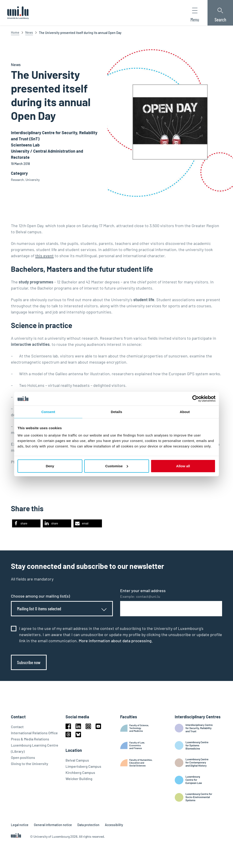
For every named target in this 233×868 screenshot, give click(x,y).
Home (15, 32)
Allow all (183, 466)
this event (44, 256)
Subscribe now (29, 662)
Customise (117, 466)
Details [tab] (116, 412)
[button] (26, 523)
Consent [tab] (48, 412)
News (29, 32)
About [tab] (185, 412)
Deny (50, 466)
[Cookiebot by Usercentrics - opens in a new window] (196, 399)
